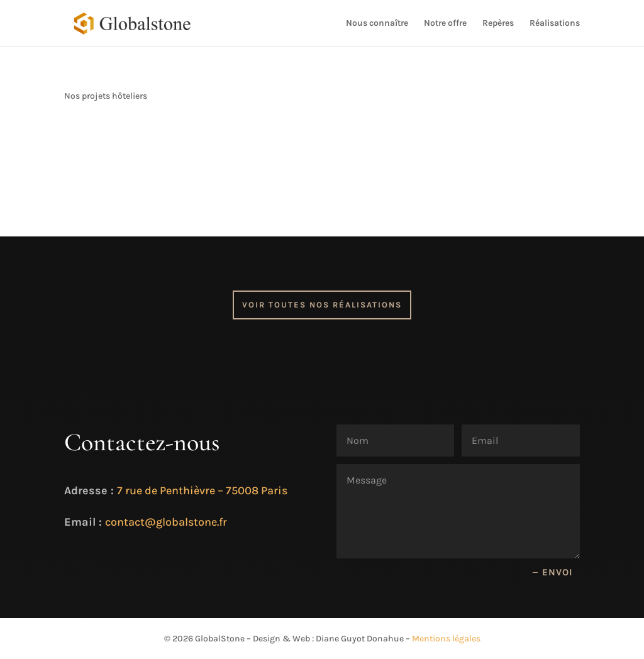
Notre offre (445, 24)
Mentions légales (446, 639)
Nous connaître (377, 24)
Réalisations (555, 24)
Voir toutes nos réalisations (322, 305)
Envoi (558, 572)
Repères (498, 24)
